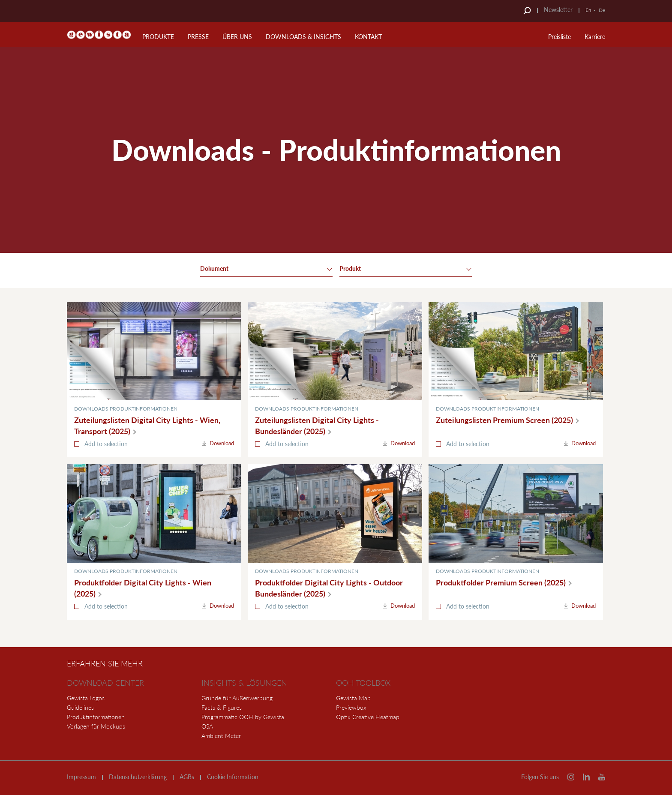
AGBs (187, 777)
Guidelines (80, 707)
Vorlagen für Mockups (96, 726)
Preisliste (559, 37)
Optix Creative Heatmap (368, 717)
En (588, 10)
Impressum (81, 777)
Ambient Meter (221, 736)
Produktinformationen (96, 717)
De (602, 10)
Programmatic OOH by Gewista (243, 717)
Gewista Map (353, 698)
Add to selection (106, 444)
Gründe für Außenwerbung (237, 698)
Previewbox (351, 707)
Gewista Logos (86, 698)
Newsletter (558, 10)
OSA (207, 726)
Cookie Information (233, 777)
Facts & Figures (222, 707)
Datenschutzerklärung (138, 777)
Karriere (595, 37)
